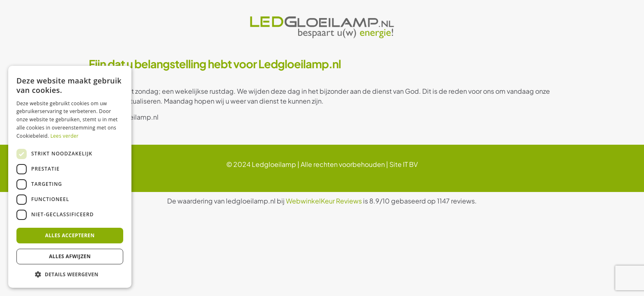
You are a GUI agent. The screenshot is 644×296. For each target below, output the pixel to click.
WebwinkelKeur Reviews (324, 201)
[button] (70, 275)
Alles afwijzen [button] (70, 256)
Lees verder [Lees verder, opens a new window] (65, 136)
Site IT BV (404, 164)
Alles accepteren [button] (70, 235)
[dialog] (70, 177)
